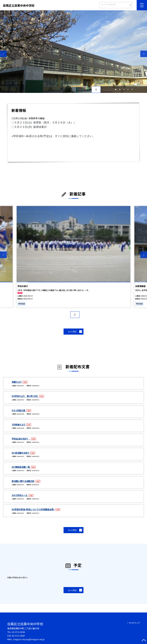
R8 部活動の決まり (21, 453)
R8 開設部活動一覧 (21, 467)
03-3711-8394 (18, 632)
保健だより (17, 382)
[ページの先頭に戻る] (144, 641)
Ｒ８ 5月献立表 (19, 410)
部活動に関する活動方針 (23, 481)
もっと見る (72, 331)
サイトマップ (134, 623)
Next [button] (144, 54)
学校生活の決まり (21, 439)
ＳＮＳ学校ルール (20, 495)
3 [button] (124, 90)
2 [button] (120, 90)
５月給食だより (19, 424)
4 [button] (128, 90)
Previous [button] (3, 54)
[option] (73, 52)
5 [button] (132, 90)
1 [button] (116, 90)
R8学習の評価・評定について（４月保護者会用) (33, 509)
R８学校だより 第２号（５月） (25, 396)
